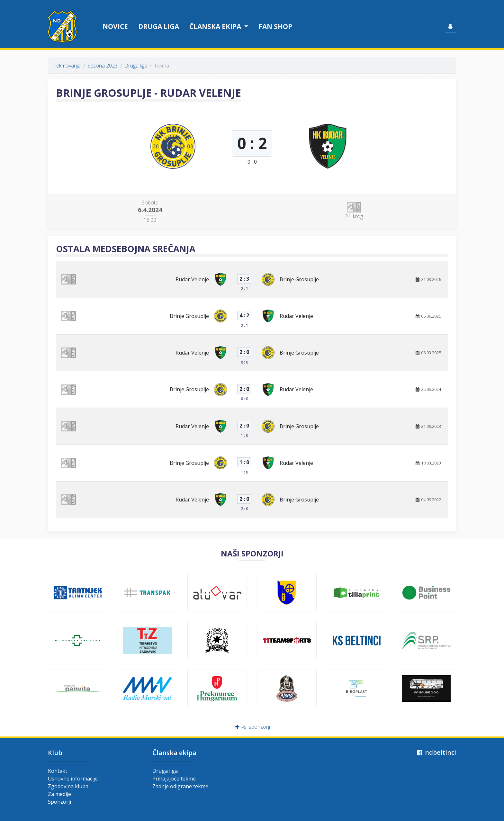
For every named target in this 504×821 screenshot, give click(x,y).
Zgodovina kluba (68, 786)
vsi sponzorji (252, 727)
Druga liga (159, 26)
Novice (115, 26)
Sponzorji (59, 802)
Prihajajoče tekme (174, 779)
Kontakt (58, 771)
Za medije (59, 794)
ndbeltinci (436, 752)
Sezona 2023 (103, 66)
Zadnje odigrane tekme (180, 786)
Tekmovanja (67, 66)
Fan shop (275, 26)
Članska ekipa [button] (216, 26)
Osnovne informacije (73, 779)
